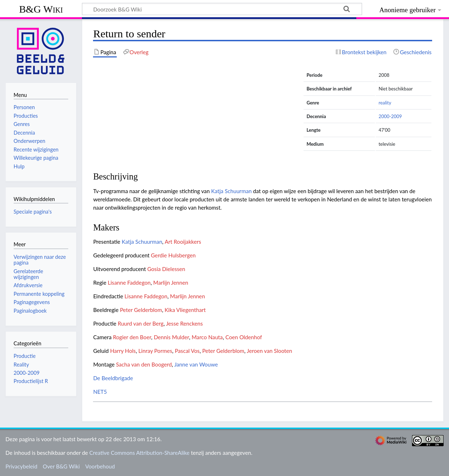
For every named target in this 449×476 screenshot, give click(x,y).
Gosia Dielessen (166, 269)
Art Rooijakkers (183, 242)
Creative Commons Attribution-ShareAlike (140, 453)
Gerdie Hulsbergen (173, 255)
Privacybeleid (21, 466)
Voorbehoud (100, 466)
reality (385, 103)
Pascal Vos (187, 351)
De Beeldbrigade (113, 378)
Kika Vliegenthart (185, 310)
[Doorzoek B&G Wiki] (222, 9)
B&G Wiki (41, 9)
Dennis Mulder (171, 337)
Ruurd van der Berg (141, 323)
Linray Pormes (155, 351)
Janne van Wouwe (196, 364)
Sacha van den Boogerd (144, 364)
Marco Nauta (207, 337)
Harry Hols (123, 351)
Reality (21, 365)
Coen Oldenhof (244, 337)
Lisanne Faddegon (129, 283)
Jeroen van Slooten (269, 351)
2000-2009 (390, 116)
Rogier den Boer (132, 337)
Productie (25, 356)
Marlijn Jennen (171, 283)
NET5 (100, 392)
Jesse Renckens (184, 323)
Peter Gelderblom (141, 310)
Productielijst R (31, 381)
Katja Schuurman (232, 191)
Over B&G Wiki (61, 466)
